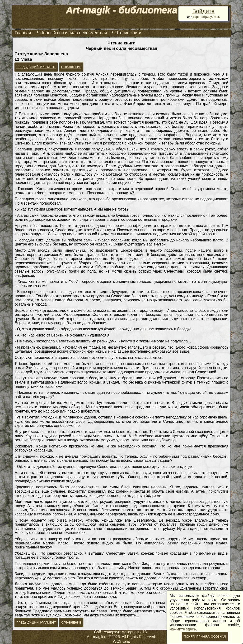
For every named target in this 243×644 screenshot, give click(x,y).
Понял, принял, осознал (205, 637)
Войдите (203, 11)
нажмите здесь (183, 629)
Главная (23, 33)
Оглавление (71, 67)
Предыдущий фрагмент (36, 67)
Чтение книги (128, 33)
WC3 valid (122, 642)
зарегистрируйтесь (206, 17)
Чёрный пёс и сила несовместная (74, 33)
